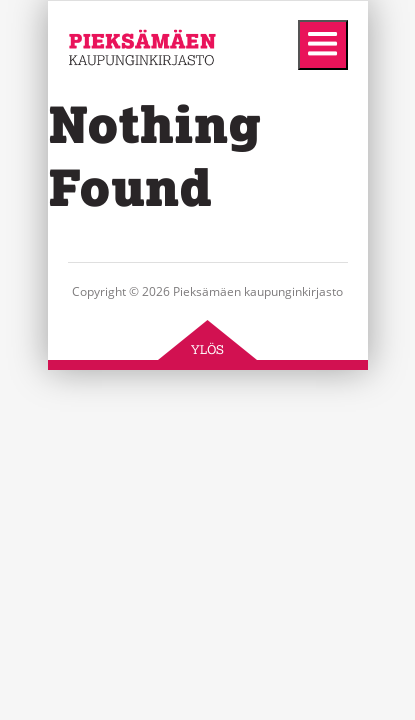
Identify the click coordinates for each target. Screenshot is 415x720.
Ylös (207, 349)
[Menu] (323, 45)
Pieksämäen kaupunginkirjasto (128, 100)
